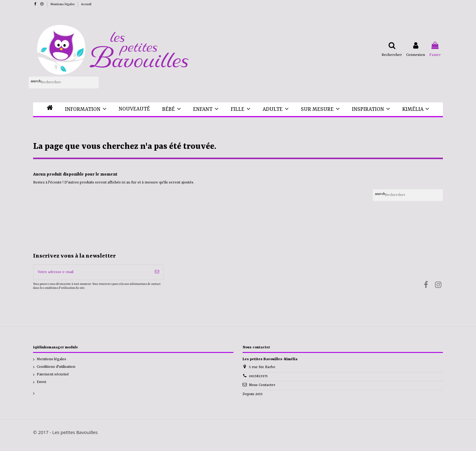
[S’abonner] (157, 272)
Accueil (86, 4)
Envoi (41, 382)
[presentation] (84, 306)
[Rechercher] (64, 83)
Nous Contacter (262, 385)
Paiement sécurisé (53, 374)
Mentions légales (63, 4)
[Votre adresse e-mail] (92, 272)
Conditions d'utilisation (56, 367)
